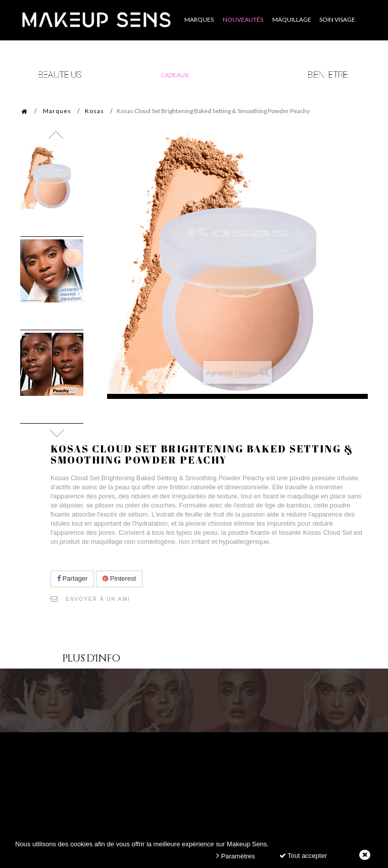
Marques (57, 111)
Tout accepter (303, 856)
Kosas (94, 111)
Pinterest (119, 578)
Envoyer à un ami (98, 599)
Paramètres (236, 856)
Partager (72, 578)
